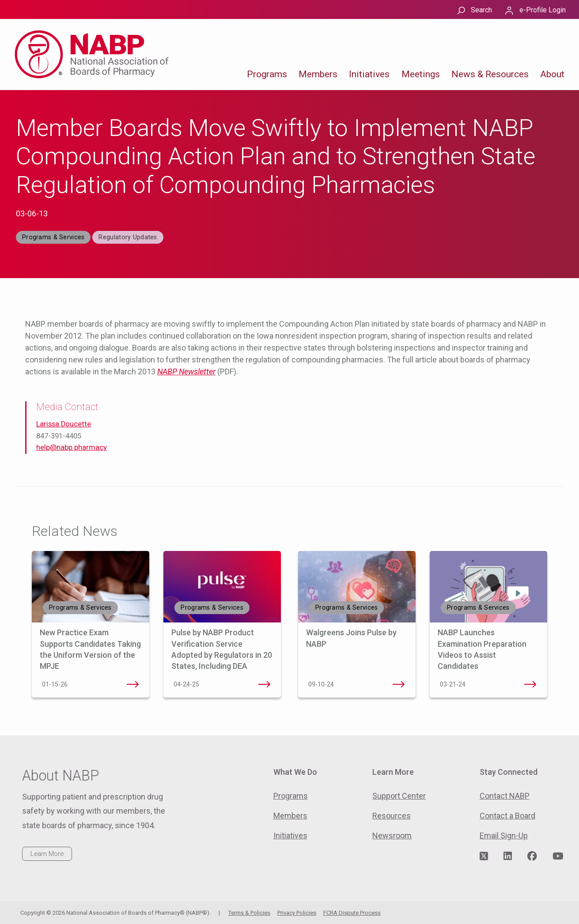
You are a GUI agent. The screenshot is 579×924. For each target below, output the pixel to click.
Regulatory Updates (128, 237)
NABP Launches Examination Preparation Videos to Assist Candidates (530, 684)
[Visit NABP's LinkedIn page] (508, 856)
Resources (392, 816)
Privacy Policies (297, 913)
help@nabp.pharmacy (72, 447)
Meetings (421, 74)
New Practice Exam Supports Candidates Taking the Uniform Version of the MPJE (132, 684)
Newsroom (392, 835)
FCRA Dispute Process (352, 913)
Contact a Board (507, 816)
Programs (267, 74)
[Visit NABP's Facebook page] (532, 856)
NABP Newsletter (186, 371)
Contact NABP (505, 796)
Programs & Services (53, 237)
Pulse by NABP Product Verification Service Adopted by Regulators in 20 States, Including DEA (264, 684)
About (552, 74)
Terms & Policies (249, 913)
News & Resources (490, 74)
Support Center (399, 796)
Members (318, 74)
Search (481, 10)
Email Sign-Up (504, 835)
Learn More (47, 854)
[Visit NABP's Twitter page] (484, 856)
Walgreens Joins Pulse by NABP (399, 684)
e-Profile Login (543, 10)
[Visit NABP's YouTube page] (558, 856)
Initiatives (369, 74)
